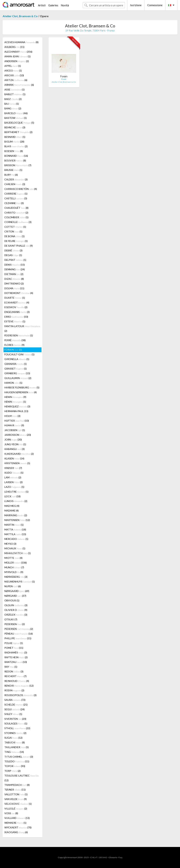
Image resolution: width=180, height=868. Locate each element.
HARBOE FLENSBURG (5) (22, 387)
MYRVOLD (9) (14, 572)
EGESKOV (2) (16, 307)
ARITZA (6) (16, 80)
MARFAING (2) (16, 515)
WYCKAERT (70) (18, 827)
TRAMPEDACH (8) (17, 785)
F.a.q (120, 857)
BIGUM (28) (14, 142)
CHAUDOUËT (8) (16, 208)
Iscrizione (136, 5)
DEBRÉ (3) (13, 250)
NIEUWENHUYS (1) (20, 582)
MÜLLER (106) (16, 563)
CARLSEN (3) (15, 184)
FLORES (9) (14, 345)
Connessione (155, 5)
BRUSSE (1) (13, 170)
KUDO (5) (14, 473)
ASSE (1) (15, 89)
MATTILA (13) (15, 534)
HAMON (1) (13, 383)
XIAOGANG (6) (16, 832)
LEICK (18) (12, 496)
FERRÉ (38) (15, 340)
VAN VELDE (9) (16, 799)
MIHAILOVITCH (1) (18, 553)
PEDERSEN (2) (15, 624)
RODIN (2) (14, 690)
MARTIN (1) (14, 525)
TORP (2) (12, 771)
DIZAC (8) (14, 279)
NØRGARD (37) (15, 596)
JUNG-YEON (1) (15, 444)
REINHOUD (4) (17, 681)
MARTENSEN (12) (17, 520)
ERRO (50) (16, 317)
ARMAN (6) (19, 85)
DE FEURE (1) (16, 241)
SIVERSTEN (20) (15, 719)
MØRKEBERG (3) (16, 577)
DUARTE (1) (15, 298)
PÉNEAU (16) (19, 634)
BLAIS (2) (16, 146)
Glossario (113, 857)
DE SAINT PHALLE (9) (19, 246)
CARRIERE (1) (16, 194)
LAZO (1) (14, 487)
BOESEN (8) (14, 151)
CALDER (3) (16, 179)
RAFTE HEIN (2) (16, 657)
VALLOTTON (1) (16, 794)
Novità (65, 5)
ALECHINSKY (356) (18, 52)
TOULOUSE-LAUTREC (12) (22, 778)
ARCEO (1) (13, 71)
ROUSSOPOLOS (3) (20, 695)
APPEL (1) (13, 66)
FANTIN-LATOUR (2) (22, 328)
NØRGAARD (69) (17, 591)
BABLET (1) (15, 94)
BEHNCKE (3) (15, 127)
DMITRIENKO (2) (14, 284)
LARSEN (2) (14, 482)
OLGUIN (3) (16, 605)
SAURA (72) (15, 700)
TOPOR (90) (15, 766)
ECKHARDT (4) (17, 302)
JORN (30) (13, 440)
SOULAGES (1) (16, 723)
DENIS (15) (15, 265)
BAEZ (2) (13, 99)
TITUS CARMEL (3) (19, 757)
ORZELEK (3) (16, 615)
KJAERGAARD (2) (19, 454)
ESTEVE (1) (15, 321)
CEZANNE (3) (14, 203)
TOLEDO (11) (17, 761)
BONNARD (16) (16, 156)
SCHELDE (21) (16, 705)
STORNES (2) (15, 733)
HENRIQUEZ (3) (17, 406)
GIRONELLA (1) (17, 359)
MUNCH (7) (14, 567)
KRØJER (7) (13, 468)
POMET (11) (14, 648)
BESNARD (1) (15, 137)
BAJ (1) (12, 104)
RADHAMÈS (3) (16, 652)
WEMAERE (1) (15, 823)
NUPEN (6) (13, 586)
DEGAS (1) (13, 255)
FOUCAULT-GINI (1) (19, 354)
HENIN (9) (15, 397)
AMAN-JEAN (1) (17, 56)
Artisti (42, 5)
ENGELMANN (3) (17, 312)
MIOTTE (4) (13, 558)
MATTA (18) (15, 529)
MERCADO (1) (16, 539)
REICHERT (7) (15, 676)
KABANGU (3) (15, 449)
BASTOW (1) (16, 118)
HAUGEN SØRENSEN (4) (21, 392)
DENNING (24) (15, 269)
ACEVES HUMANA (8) (21, 42)
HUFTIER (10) (17, 421)
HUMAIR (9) (14, 425)
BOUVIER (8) (15, 160)
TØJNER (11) (15, 790)
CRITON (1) (13, 231)
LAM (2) (13, 477)
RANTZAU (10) (16, 662)
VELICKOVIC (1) (18, 804)
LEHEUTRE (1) (16, 492)
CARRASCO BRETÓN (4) (21, 189)
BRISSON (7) (18, 165)
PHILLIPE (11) (18, 638)
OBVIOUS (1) (12, 600)
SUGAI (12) (13, 738)
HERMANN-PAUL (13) (16, 411)
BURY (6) (11, 175)
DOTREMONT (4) (19, 293)
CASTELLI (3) (16, 198)
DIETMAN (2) (14, 274)
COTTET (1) (15, 227)
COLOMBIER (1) (16, 217)
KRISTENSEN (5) (17, 463)
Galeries (53, 5)
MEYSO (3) (10, 544)
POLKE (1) (14, 643)
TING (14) (14, 752)
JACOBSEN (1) (15, 430)
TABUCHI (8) (15, 742)
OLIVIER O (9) (16, 610)
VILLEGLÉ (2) (16, 808)
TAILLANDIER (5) (17, 747)
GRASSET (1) (16, 369)
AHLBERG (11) (14, 47)
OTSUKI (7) (11, 619)
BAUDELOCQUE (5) (19, 123)
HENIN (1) (15, 402)
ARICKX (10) (14, 75)
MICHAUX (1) (15, 548)
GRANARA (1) (16, 364)
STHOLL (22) (17, 728)
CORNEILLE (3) (18, 222)
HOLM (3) (12, 416)
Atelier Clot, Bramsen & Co (20, 16)
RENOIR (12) (19, 686)
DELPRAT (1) (15, 260)
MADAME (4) (12, 511)
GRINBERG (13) (17, 373)
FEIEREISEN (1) (19, 335)
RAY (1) (11, 667)
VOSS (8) (11, 813)
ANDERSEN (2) (17, 61)
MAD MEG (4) (12, 506)
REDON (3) (14, 671)
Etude (64, 79)
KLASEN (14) (14, 458)
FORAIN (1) (13, 350)
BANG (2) (13, 108)
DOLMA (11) (14, 288)
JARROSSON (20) (18, 435)
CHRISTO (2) (16, 213)
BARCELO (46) (16, 113)
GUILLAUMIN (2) (18, 378)
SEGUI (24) (15, 709)
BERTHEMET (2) (18, 132)
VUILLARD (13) (17, 818)
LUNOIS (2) (16, 501)
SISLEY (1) (13, 714)
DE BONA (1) (15, 236)
